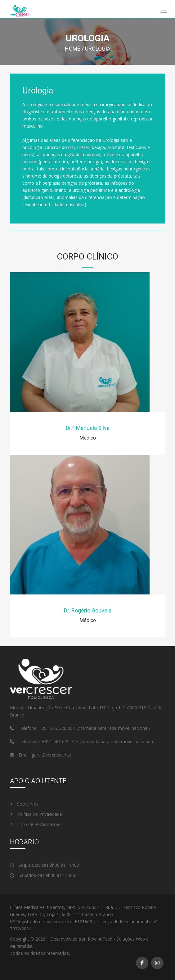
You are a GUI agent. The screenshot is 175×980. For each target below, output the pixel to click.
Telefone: (24, 728)
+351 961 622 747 (61, 741)
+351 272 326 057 (58, 728)
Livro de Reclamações (36, 824)
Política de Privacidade (36, 814)
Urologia (98, 49)
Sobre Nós (24, 804)
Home (73, 49)
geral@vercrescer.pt (52, 755)
